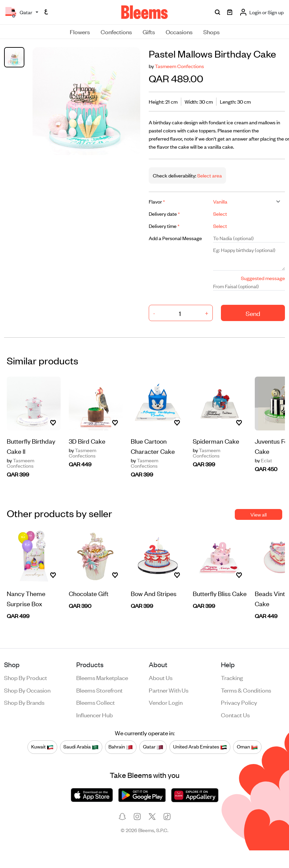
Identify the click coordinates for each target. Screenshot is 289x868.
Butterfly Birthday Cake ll (31, 446)
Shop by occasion (27, 690)
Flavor (157, 201)
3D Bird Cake (87, 441)
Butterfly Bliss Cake (220, 593)
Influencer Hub (95, 715)
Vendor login (166, 702)
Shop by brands (24, 702)
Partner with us (169, 690)
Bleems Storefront (99, 690)
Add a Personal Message (175, 238)
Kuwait (42, 747)
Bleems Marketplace (102, 677)
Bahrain (121, 747)
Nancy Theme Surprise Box (26, 598)
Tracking (232, 677)
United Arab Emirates (200, 747)
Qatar (153, 747)
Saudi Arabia (81, 747)
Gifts (149, 31)
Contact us (235, 715)
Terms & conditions (246, 690)
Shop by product (26, 677)
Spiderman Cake (216, 441)
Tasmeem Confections (179, 66)
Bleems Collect (96, 702)
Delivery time (164, 226)
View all (259, 514)
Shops (211, 31)
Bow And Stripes (154, 593)
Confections (116, 31)
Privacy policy (239, 702)
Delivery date (164, 214)
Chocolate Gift (89, 593)
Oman (247, 747)
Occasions (179, 31)
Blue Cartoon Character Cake (153, 446)
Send (253, 313)
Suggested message (263, 278)
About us (161, 677)
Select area (209, 175)
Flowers (80, 31)
